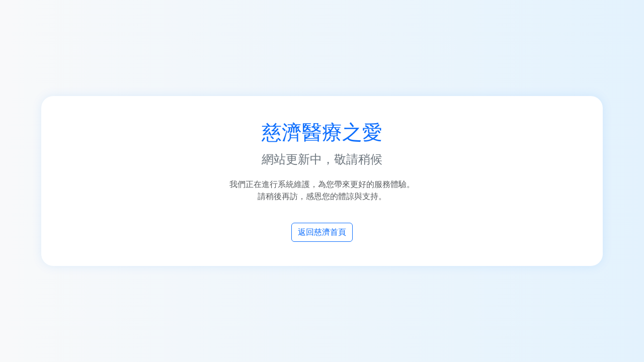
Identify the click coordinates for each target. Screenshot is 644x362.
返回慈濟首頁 (322, 232)
